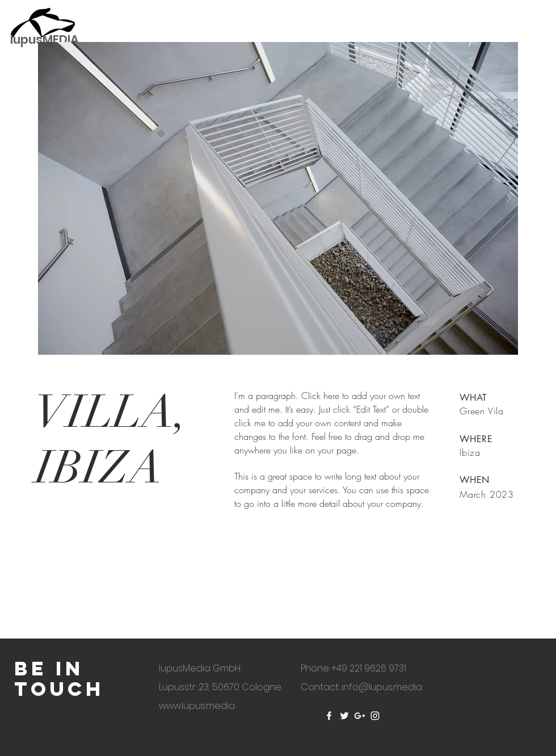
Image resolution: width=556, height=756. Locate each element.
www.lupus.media (197, 706)
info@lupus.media (382, 687)
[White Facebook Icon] (329, 716)
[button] (278, 198)
